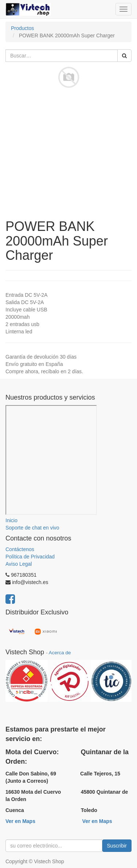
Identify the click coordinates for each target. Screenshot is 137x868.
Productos (22, 28)
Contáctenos (20, 549)
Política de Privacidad (30, 557)
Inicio (12, 520)
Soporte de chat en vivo (32, 528)
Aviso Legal (19, 564)
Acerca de (60, 653)
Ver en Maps (20, 821)
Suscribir (117, 846)
